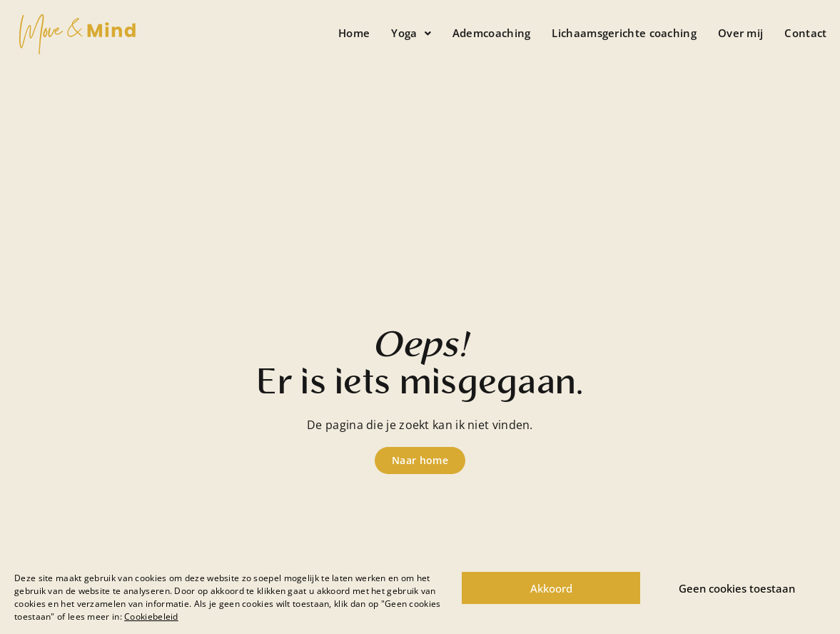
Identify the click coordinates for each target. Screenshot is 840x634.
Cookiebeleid (151, 617)
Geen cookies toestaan (737, 588)
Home (354, 33)
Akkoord (551, 588)
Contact (805, 33)
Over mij (740, 33)
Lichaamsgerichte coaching (624, 33)
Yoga (411, 33)
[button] (411, 33)
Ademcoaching (492, 33)
